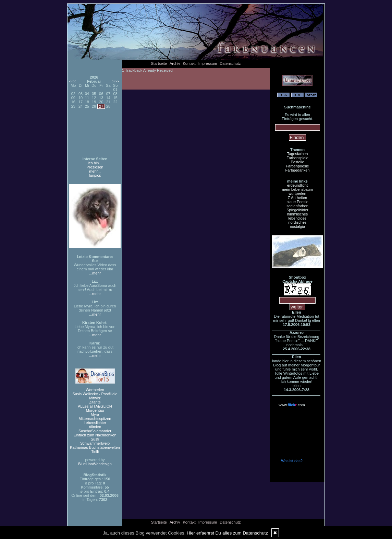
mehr (96, 273)
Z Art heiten (297, 198)
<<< (72, 81)
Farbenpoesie (297, 166)
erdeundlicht (297, 185)
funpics (95, 175)
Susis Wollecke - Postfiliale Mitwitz (95, 396)
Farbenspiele (297, 158)
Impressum (208, 63)
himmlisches (298, 214)
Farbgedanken (298, 170)
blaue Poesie (297, 202)
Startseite (159, 63)
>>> (116, 81)
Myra (95, 414)
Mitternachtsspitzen (95, 419)
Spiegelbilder (297, 210)
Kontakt (189, 63)
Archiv (175, 63)
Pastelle (297, 162)
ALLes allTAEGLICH (95, 406)
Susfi (95, 439)
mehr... (95, 171)
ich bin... (95, 163)
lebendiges (297, 218)
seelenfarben (297, 206)
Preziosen (95, 167)
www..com (292, 405)
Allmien (95, 427)
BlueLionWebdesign (95, 464)
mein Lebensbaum (298, 189)
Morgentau (95, 410)
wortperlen (297, 194)
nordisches (297, 222)
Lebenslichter (95, 423)
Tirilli (95, 452)
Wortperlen (95, 390)
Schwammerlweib (95, 443)
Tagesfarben (298, 154)
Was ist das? (292, 461)
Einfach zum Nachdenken (95, 435)
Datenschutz (230, 63)
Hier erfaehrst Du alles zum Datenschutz (227, 533)
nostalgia (297, 226)
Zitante (95, 402)
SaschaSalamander (95, 431)
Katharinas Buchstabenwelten (95, 447)
